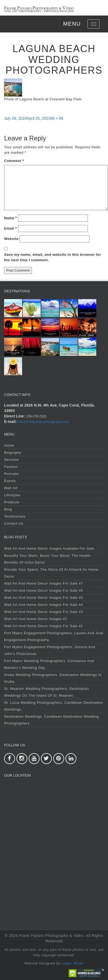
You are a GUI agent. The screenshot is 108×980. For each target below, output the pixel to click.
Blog (8, 509)
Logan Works (73, 963)
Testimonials (15, 516)
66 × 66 (57, 118)
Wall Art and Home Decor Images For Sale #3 (43, 612)
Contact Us (14, 523)
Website (11, 239)
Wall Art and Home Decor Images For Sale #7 (43, 583)
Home (9, 445)
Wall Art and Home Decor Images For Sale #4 (43, 605)
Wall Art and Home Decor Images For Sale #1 (43, 626)
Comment (14, 161)
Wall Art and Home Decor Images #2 (36, 619)
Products (12, 502)
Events (10, 481)
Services (12, 460)
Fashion (11, 467)
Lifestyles (12, 495)
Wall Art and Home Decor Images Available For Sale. (50, 548)
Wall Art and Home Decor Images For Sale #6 (43, 590)
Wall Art (11, 488)
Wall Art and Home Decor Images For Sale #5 (43, 598)
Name (10, 218)
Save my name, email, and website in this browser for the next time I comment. (52, 257)
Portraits (11, 474)
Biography (13, 453)
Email (10, 228)
